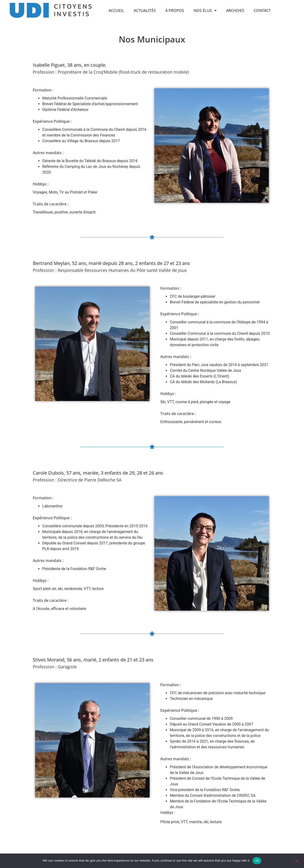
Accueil (116, 10)
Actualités (145, 10)
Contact (262, 10)
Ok (257, 861)
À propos (175, 10)
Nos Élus (205, 10)
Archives (235, 10)
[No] (296, 860)
